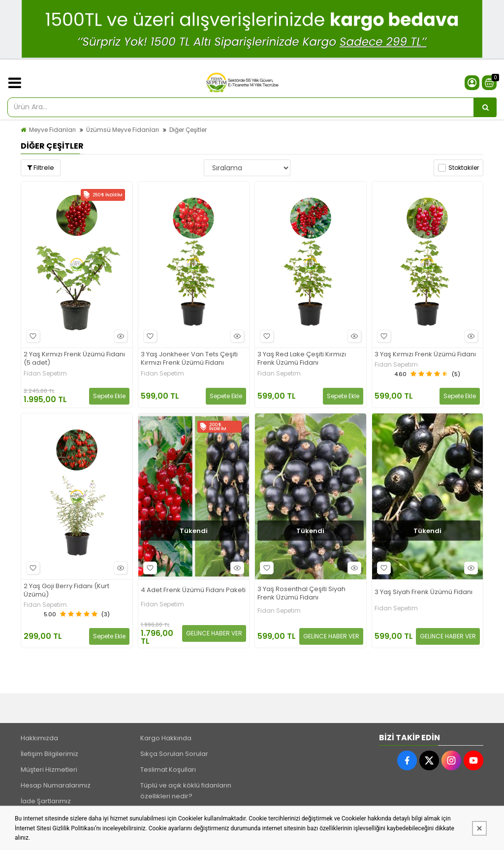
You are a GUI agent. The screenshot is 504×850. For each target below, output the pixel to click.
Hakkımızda (39, 738)
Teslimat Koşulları (168, 770)
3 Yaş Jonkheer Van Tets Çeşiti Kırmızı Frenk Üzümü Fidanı (189, 359)
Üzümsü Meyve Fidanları (123, 130)
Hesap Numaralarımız (56, 785)
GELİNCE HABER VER (214, 633)
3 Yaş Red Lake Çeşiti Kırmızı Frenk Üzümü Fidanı (302, 359)
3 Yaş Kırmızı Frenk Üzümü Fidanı (425, 355)
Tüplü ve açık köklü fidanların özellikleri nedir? (186, 791)
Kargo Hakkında (166, 738)
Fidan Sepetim (45, 374)
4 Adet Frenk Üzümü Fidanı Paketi (193, 590)
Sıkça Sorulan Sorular (174, 754)
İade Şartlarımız (46, 801)
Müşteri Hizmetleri (49, 770)
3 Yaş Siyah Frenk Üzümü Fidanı (424, 592)
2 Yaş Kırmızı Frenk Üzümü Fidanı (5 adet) (74, 359)
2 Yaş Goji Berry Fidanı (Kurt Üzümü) (66, 591)
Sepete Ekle (109, 396)
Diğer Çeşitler (188, 130)
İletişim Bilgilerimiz (49, 754)
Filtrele (41, 168)
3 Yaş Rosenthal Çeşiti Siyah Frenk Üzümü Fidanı (301, 594)
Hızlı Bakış (119, 336)
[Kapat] (479, 828)
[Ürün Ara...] (485, 107)
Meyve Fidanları (52, 130)
